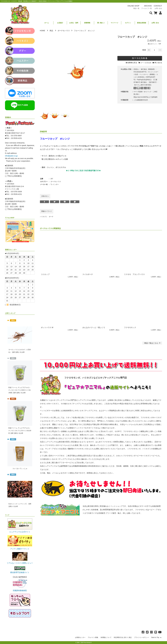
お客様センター (80, 637)
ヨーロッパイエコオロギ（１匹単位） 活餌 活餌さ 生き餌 (20, 351)
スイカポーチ (88, 274)
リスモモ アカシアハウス (134, 274)
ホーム (47, 23)
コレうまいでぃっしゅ (20, 469)
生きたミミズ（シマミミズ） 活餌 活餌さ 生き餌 (20, 505)
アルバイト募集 (93, 637)
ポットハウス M (47, 327)
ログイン (128, 23)
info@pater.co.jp (11, 156)
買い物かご (101, 23)
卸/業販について (106, 637)
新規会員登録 (142, 23)
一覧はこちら (153, 343)
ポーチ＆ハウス (64, 31)
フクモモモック (130, 327)
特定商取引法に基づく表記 (123, 637)
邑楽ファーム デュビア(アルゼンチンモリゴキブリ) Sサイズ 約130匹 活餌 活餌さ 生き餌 (20, 431)
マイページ (114, 23)
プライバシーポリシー (142, 637)
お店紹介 (60, 23)
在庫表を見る (132, 63)
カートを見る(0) (146, 63)
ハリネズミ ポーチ (47, 217)
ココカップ (45, 274)
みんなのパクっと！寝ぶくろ (94, 327)
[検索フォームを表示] (151, 13)
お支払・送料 (74, 23)
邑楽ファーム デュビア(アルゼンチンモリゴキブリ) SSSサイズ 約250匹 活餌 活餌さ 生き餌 (20, 390)
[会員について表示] (160, 13)
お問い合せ (155, 23)
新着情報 (87, 23)
